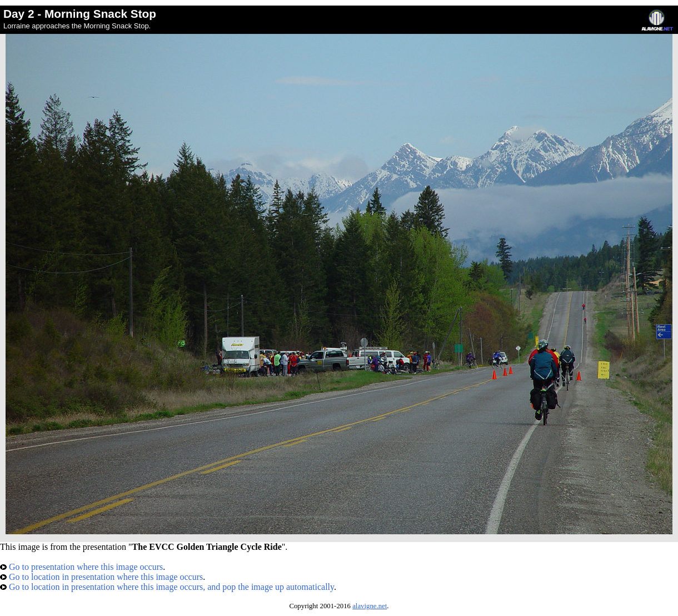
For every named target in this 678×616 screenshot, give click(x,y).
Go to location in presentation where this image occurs (101, 577)
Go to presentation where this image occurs (81, 567)
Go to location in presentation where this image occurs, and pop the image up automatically (167, 587)
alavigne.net (370, 606)
